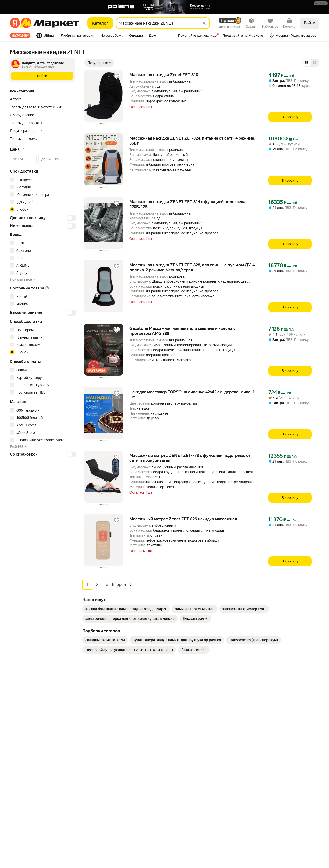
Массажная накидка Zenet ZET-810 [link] (164, 75)
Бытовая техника (102, 709)
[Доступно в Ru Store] (58, 725)
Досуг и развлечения (105, 694)
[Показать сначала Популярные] (99, 63)
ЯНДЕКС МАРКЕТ (307, 837)
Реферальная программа (272, 701)
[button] (321, 3)
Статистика (22, 840)
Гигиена (95, 716)
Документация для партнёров (189, 794)
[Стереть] (204, 23)
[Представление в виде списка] (307, 63)
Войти (310, 23)
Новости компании (267, 694)
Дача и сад (97, 768)
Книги (93, 775)
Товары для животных (106, 797)
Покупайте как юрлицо (184, 716)
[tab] (22, 36)
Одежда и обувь (101, 731)
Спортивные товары (105, 790)
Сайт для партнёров (181, 801)
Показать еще (195, 619)
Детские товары (101, 812)
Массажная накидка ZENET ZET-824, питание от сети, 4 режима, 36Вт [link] (192, 141)
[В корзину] (290, 117)
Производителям (266, 709)
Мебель (95, 701)
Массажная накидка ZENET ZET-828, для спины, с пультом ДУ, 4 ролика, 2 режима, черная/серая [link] (192, 267)
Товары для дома (102, 738)
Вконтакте (265, 780)
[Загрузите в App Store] (9, 725)
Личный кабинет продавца (187, 779)
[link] (126, 609)
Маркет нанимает (266, 723)
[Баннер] (164, 7)
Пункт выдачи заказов (270, 716)
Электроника (99, 723)
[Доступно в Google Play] (25, 725)
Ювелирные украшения (107, 820)
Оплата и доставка (180, 701)
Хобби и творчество (105, 760)
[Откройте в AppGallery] (41, 725)
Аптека (94, 746)
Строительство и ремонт (108, 805)
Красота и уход (100, 753)
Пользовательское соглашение (63, 840)
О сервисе (174, 723)
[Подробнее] (321, 4)
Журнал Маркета (179, 738)
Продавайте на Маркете (185, 787)
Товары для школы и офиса (110, 783)
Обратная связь (178, 709)
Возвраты (173, 731)
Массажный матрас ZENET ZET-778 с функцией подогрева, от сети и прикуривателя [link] (190, 458)
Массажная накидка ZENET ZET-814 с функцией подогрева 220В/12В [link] (187, 204)
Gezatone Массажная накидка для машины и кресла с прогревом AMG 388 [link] (183, 331)
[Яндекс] (15, 23)
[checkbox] (42, 243)
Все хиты (20, 36)
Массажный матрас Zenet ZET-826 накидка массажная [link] (183, 519)
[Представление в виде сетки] (315, 63)
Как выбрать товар (180, 694)
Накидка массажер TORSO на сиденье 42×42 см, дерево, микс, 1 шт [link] (192, 394)
